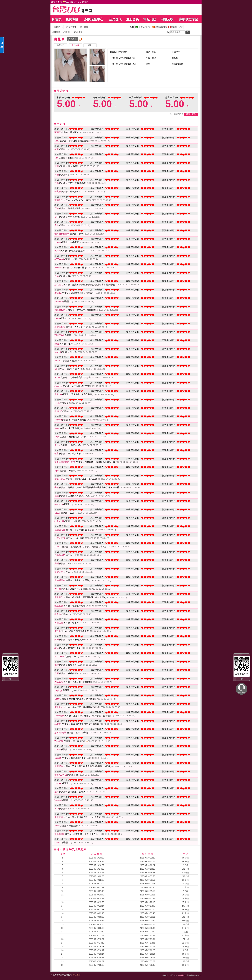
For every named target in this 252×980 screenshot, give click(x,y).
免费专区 (72, 19)
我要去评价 (191, 114)
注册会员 (132, 19)
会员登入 (115, 19)
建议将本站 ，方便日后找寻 (70, 2)
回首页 (57, 19)
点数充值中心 (94, 19)
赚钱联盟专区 (189, 19)
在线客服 (77, 975)
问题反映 (167, 19)
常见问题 (150, 19)
